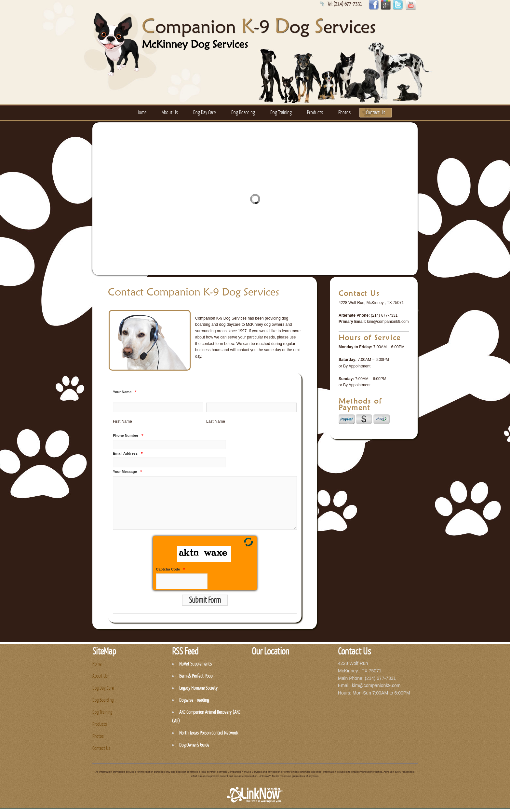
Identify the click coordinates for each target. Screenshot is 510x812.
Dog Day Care (204, 113)
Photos (344, 113)
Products (315, 113)
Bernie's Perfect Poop (196, 676)
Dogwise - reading (194, 700)
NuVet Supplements (195, 664)
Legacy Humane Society (198, 688)
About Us (170, 113)
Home (141, 113)
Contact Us (376, 113)
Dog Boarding (243, 113)
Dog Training (281, 113)
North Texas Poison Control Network (209, 733)
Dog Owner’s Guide (194, 745)
